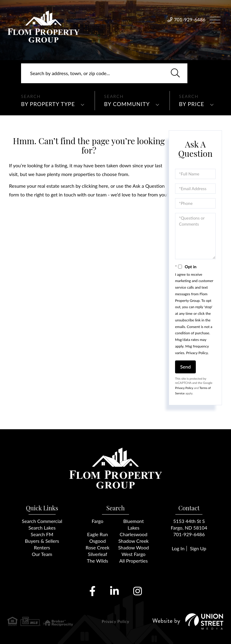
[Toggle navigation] (215, 19)
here (103, 186)
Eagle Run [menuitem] (98, 534)
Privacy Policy (197, 353)
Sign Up (198, 548)
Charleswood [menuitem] (134, 534)
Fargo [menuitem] (98, 521)
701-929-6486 (190, 19)
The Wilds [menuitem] (98, 561)
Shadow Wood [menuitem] (134, 547)
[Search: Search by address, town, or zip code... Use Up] (104, 73)
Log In (178, 548)
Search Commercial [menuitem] (42, 521)
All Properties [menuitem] (134, 561)
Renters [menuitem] (42, 547)
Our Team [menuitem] (42, 554)
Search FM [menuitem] (42, 534)
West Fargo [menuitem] (134, 554)
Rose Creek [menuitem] (98, 547)
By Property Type (48, 104)
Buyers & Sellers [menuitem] (42, 541)
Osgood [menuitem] (98, 541)
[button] (175, 73)
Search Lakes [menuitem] (42, 528)
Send (185, 367)
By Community (127, 104)
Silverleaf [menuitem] (97, 554)
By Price (192, 104)
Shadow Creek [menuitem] (133, 541)
